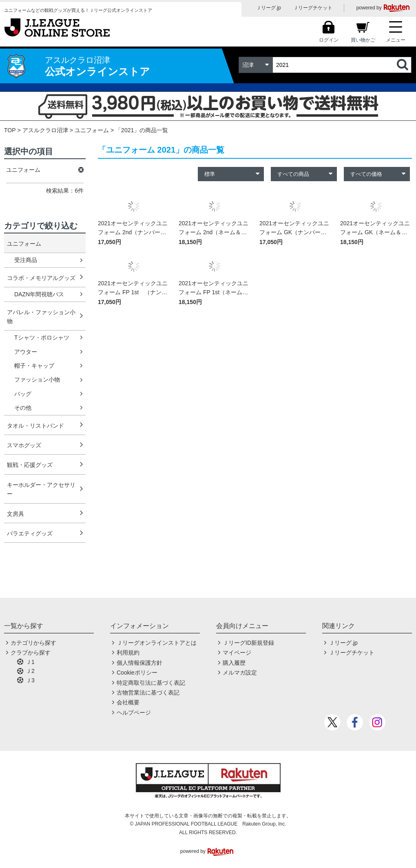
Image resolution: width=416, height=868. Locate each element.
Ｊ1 (30, 662)
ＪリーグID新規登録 (248, 643)
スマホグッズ (24, 445)
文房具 (15, 514)
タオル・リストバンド (35, 426)
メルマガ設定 (240, 673)
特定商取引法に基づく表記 (151, 683)
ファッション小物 (37, 380)
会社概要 (128, 702)
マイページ (237, 653)
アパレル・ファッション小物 (41, 317)
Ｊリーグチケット (313, 8)
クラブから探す (31, 653)
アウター (26, 352)
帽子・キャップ (34, 366)
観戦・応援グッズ (30, 465)
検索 (403, 65)
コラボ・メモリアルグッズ (41, 278)
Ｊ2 (30, 671)
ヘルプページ (134, 713)
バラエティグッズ (30, 533)
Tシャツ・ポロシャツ (42, 337)
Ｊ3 (30, 680)
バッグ (23, 394)
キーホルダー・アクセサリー (41, 489)
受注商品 (26, 260)
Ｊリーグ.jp (269, 8)
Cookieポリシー (137, 673)
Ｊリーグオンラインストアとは (157, 643)
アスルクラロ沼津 (45, 130)
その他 (23, 408)
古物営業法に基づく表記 (148, 693)
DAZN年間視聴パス (39, 294)
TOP (10, 130)
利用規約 (128, 653)
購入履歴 (234, 663)
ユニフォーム (92, 130)
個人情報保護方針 (139, 663)
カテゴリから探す (33, 643)
